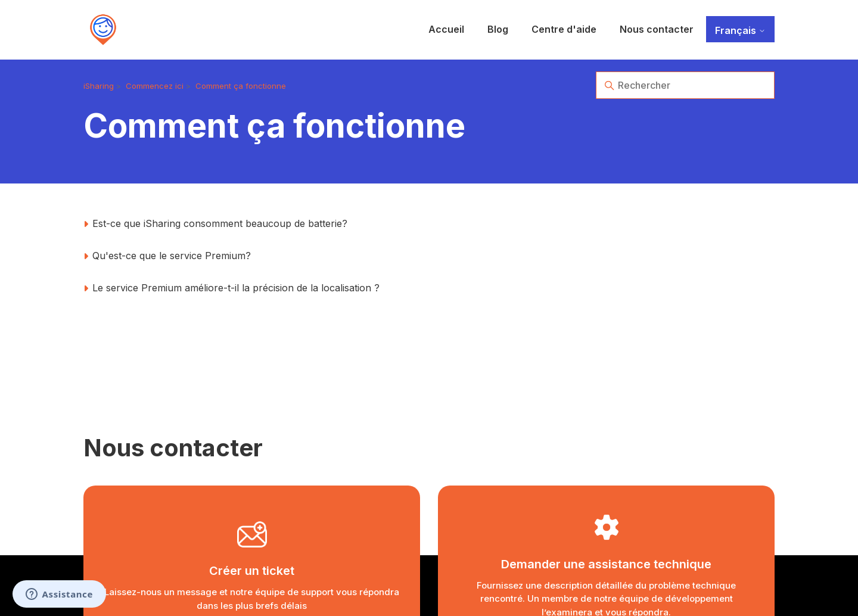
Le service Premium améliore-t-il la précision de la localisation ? (236, 288)
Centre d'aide (564, 29)
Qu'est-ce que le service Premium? (172, 256)
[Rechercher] (685, 85)
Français (740, 30)
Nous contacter (657, 29)
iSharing (99, 86)
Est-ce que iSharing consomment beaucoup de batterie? (220, 223)
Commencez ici (155, 86)
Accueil (446, 29)
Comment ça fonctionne (241, 86)
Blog (498, 29)
